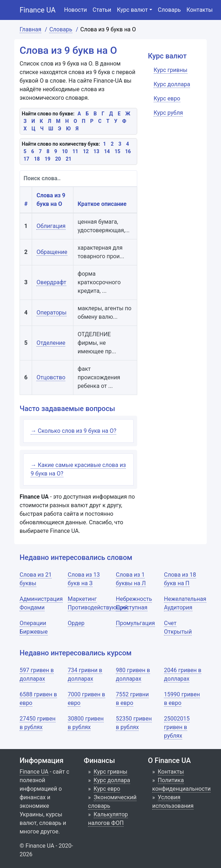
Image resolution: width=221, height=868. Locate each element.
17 (26, 159)
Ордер (76, 623)
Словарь (169, 10)
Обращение (52, 252)
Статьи (102, 10)
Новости (76, 10)
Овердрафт (51, 282)
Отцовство (51, 377)
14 (107, 151)
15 (117, 151)
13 (96, 151)
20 (58, 159)
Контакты (199, 10)
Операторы (51, 313)
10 (65, 151)
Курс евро (107, 789)
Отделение (51, 343)
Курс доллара (112, 780)
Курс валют (132, 10)
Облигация (51, 226)
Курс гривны (111, 772)
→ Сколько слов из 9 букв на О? (73, 431)
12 (86, 151)
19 (47, 159)
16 (128, 151)
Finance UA (38, 10)
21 (68, 159)
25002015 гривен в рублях (177, 727)
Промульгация (135, 623)
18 (37, 159)
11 (75, 151)
